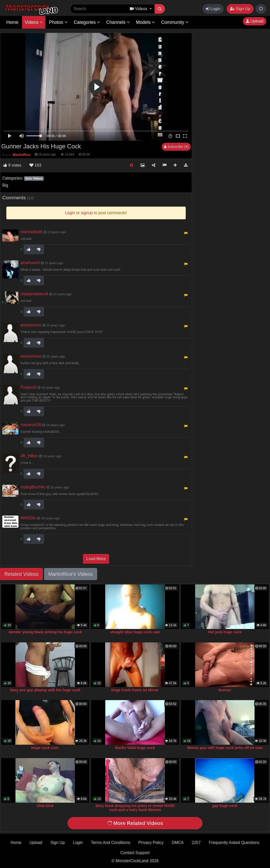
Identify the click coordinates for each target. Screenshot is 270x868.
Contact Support (135, 853)
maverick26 (31, 425)
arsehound (30, 263)
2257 (196, 843)
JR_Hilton (29, 456)
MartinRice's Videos (71, 574)
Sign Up (240, 9)
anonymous (31, 325)
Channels (118, 22)
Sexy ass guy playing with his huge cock (45, 690)
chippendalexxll (34, 294)
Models (145, 22)
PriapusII (28, 387)
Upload (255, 21)
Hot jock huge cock (225, 632)
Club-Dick (45, 806)
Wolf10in (28, 518)
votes (12, 165)
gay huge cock (225, 806)
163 (35, 165)
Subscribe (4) (176, 147)
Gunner (225, 690)
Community (175, 22)
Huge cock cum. (45, 748)
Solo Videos (34, 179)
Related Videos (21, 574)
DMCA (178, 843)
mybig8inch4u (33, 487)
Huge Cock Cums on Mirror (135, 690)
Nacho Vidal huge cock (135, 748)
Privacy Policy (151, 843)
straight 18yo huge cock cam (135, 632)
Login (213, 9)
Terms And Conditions (111, 843)
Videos (34, 22)
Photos (58, 22)
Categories (87, 22)
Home (12, 22)
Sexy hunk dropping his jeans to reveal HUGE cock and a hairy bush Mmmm (135, 808)
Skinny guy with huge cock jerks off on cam (225, 748)
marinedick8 (31, 232)
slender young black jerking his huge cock (45, 632)
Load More (96, 559)
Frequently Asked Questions (234, 843)
